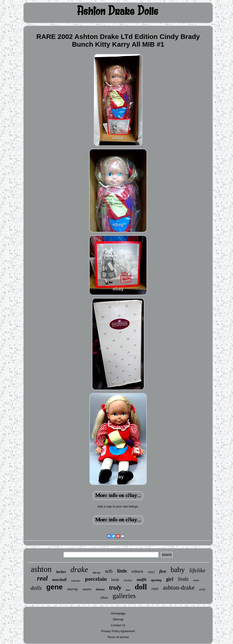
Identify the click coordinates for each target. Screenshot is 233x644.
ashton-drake (179, 588)
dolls (36, 588)
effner (104, 598)
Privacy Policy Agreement (118, 631)
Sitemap (118, 619)
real (42, 578)
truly (115, 587)
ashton (41, 569)
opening (156, 580)
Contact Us (118, 625)
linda (183, 579)
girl (170, 579)
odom (196, 580)
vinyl (151, 572)
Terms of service (118, 637)
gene (54, 587)
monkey (128, 580)
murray (73, 589)
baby (178, 570)
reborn (137, 571)
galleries (124, 596)
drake (79, 569)
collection (76, 581)
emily (202, 589)
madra (87, 589)
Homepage (118, 613)
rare (155, 589)
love (128, 590)
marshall (59, 580)
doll (141, 587)
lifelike (197, 570)
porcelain (96, 579)
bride (115, 580)
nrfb (109, 571)
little (122, 571)
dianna (100, 589)
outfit (142, 579)
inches (61, 572)
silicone (97, 573)
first (163, 571)
